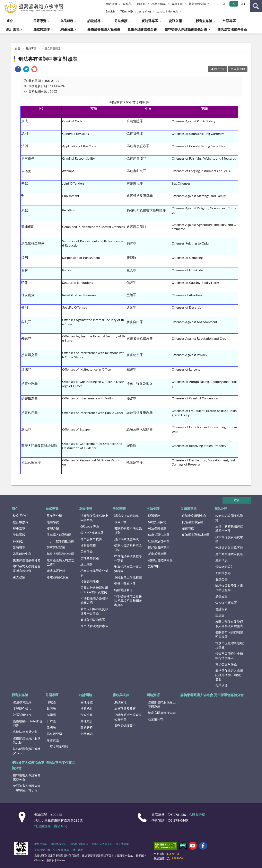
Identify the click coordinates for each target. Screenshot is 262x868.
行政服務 (87, 715)
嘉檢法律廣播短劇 (25, 732)
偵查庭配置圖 (56, 547)
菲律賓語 (53, 740)
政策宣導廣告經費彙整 (229, 539)
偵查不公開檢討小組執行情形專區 (229, 656)
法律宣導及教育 (125, 708)
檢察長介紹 (21, 516)
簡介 (10, 21)
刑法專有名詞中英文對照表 (48, 59)
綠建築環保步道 (57, 577)
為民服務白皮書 (91, 539)
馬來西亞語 (54, 734)
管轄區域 (19, 535)
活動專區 (154, 566)
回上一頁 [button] (219, 69)
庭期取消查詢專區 (93, 620)
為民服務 (67, 21)
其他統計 (87, 721)
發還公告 (221, 579)
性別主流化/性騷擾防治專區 (230, 645)
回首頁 (141, 4)
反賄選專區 (150, 21)
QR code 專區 (90, 526)
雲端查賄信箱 (90, 558)
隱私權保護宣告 (79, 844)
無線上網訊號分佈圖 (60, 554)
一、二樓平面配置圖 (60, 541)
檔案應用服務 (90, 581)
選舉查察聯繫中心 (194, 516)
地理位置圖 (43, 826)
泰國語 (51, 715)
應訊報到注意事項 (126, 539)
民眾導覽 (40, 21)
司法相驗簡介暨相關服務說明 (94, 600)
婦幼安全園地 (157, 522)
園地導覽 (87, 702)
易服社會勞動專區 (160, 560)
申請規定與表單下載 (229, 548)
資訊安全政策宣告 (102, 844)
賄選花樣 (188, 528)
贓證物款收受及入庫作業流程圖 (229, 588)
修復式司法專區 (159, 535)
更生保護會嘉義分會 (142, 29)
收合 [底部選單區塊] (237, 500)
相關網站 (87, 734)
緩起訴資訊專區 (159, 547)
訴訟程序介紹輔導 (126, 516)
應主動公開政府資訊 (229, 554)
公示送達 (221, 685)
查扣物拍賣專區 (226, 603)
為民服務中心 (22, 554)
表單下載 (177, 4)
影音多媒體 (204, 21)
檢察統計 (87, 708)
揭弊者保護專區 (125, 725)
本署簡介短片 (22, 708)
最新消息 (221, 560)
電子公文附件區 (226, 664)
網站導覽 (112, 4)
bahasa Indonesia (167, 11)
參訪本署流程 (56, 571)
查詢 (256, 6)
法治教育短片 (22, 702)
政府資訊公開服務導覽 (229, 518)
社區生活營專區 (159, 541)
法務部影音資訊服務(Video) (27, 751)
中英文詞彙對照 (51, 48)
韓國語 (51, 727)
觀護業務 (154, 516)
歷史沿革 (19, 528)
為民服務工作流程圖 (128, 577)
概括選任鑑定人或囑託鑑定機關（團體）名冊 (229, 675)
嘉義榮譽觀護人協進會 (104, 29)
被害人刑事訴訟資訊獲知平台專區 (94, 611)
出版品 (220, 615)
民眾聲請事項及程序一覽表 (128, 558)
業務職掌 (19, 547)
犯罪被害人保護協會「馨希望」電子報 (27, 788)
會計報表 (221, 609)
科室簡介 (19, 541)
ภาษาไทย (145, 11)
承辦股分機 (54, 516)
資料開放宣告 (59, 844)
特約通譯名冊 (123, 590)
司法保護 (121, 21)
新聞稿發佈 (223, 573)
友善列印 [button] (239, 69)
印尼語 (51, 702)
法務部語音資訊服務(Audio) (27, 740)
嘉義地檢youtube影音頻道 (28, 723)
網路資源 (67, 29)
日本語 (51, 721)
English (110, 11)
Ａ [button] (234, 4)
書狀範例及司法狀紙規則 (128, 530)
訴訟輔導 (94, 21)
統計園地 (13, 29)
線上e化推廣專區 (92, 533)
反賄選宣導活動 (193, 522)
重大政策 (19, 577)
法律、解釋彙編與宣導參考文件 (229, 528)
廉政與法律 (42, 29)
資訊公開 (175, 21)
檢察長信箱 (159, 4)
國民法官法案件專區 (232, 29)
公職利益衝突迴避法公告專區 (128, 717)
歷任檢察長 (21, 522)
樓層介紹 (53, 528)
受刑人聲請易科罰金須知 (128, 547)
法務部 (127, 4)
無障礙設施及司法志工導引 (60, 562)
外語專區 (229, 21)
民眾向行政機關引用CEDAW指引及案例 (94, 590)
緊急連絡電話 (197, 4)
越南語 (51, 708)
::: (3, 3)
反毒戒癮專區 (157, 554)
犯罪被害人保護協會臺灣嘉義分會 (27, 569)
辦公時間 (61, 826)
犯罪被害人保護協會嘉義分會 (186, 29)
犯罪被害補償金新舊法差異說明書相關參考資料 (128, 601)
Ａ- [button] (225, 4)
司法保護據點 (157, 528)
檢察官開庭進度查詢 (162, 713)
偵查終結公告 (225, 567)
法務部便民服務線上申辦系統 (94, 518)
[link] (18, 70)
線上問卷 (87, 564)
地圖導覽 (53, 522)
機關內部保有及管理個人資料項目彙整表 (229, 624)
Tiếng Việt (127, 11)
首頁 (18, 48)
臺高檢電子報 (42, 850)
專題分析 (87, 727)
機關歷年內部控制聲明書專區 (229, 634)
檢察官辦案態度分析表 (94, 573)
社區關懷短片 (22, 715)
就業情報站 (156, 719)
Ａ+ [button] (243, 4)
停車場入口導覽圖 (59, 535)
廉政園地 (120, 702)
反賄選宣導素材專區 (196, 535)
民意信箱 (87, 552)
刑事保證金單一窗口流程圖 (128, 569)
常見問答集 (122, 844)
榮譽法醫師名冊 (125, 584)
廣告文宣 (221, 596)
